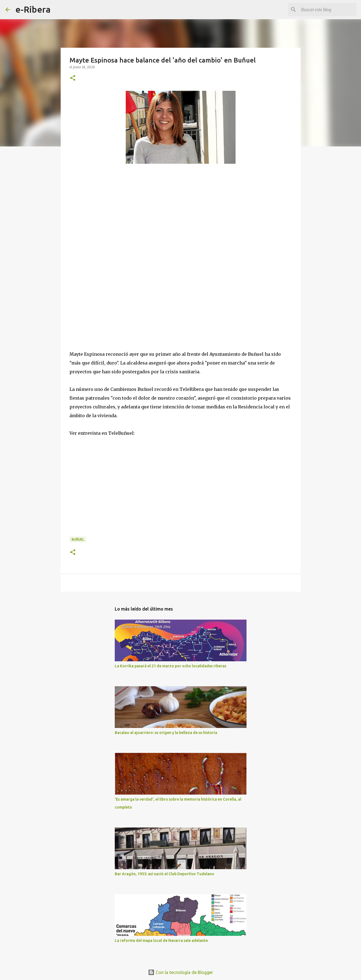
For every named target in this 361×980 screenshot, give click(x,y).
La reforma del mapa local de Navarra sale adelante (161, 941)
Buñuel (78, 539)
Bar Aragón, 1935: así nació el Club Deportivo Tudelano (164, 874)
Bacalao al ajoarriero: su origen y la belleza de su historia (166, 733)
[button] (73, 78)
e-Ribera (33, 9)
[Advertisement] (111, 227)
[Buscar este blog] (328, 10)
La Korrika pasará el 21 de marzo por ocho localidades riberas (170, 666)
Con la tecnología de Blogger (180, 972)
